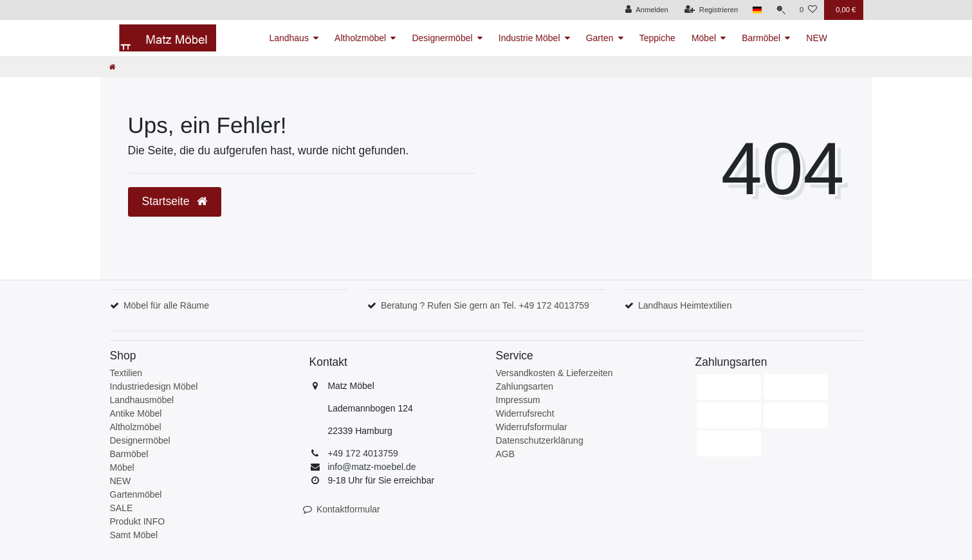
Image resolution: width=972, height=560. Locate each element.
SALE (122, 508)
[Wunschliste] (808, 10)
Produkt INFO (138, 521)
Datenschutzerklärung (540, 440)
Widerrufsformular (532, 427)
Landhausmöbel (142, 400)
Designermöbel (442, 38)
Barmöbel (761, 38)
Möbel (704, 38)
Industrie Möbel (529, 38)
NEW (817, 38)
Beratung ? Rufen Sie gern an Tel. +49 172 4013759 (485, 305)
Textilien (126, 373)
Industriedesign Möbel (154, 386)
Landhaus (289, 38)
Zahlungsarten (525, 386)
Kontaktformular (348, 509)
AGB (506, 454)
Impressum (518, 400)
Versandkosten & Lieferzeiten (555, 373)
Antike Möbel (136, 413)
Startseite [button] (175, 201)
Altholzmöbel (360, 38)
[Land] (755, 10)
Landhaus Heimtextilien (685, 305)
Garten (600, 38)
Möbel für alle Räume (166, 305)
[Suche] (780, 10)
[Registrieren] (709, 10)
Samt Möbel (134, 535)
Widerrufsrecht (525, 413)
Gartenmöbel (136, 494)
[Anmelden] (644, 10)
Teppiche (657, 38)
